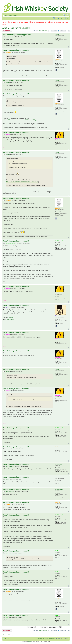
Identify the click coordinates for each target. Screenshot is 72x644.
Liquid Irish (11, 318)
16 (63, 31)
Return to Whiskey (8, 635)
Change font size (67, 15)
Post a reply (7, 31)
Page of (43, 31)
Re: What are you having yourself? (18, 35)
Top (68, 47)
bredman (8, 134)
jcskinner (8, 449)
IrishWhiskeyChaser (11, 243)
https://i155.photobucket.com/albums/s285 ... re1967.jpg (20, 120)
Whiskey (15, 15)
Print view (64, 15)
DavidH (7, 307)
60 (69, 31)
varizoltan (8, 52)
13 (56, 31)
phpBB (29, 642)
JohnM (7, 37)
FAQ (56, 18)
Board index (8, 15)
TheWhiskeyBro (10, 466)
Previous (6, 627)
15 (61, 31)
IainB (7, 553)
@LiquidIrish (10, 319)
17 (65, 31)
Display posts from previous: (24, 627)
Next (67, 627)
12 (54, 31)
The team (39, 639)
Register (62, 18)
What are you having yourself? (16, 28)
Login (67, 18)
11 (52, 31)
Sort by (42, 627)
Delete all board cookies (49, 639)
